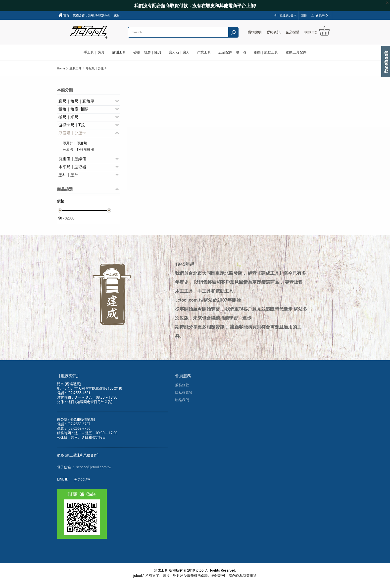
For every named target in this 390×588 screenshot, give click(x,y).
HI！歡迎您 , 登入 (285, 15)
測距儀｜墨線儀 (72, 162)
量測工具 (119, 52)
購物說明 (255, 32)
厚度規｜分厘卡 (72, 136)
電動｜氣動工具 (266, 52)
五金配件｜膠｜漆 (232, 52)
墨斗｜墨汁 (68, 178)
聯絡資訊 (274, 32)
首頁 (64, 15)
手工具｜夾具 (94, 52)
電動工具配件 (296, 52)
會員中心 (320, 15)
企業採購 (292, 32)
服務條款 (182, 390)
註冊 (304, 15)
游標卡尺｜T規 (72, 128)
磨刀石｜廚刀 (179, 52)
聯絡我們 (182, 405)
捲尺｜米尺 (68, 120)
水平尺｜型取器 (72, 170)
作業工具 (204, 52)
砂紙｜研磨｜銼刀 (147, 52)
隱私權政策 (184, 397)
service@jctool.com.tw (94, 472)
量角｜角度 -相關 (73, 112)
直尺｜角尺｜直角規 (76, 104)
